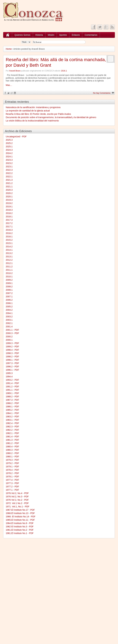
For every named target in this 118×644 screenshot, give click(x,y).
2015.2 (9, 240)
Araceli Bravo (15, 71)
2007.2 (9, 293)
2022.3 (9, 170)
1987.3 (9, 400)
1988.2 (9, 397)
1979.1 (9, 467)
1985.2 (9, 410)
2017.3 (9, 220)
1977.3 (9, 483)
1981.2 (9, 443)
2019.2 (9, 203)
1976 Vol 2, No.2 (14, 500)
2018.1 (9, 217)
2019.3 (9, 200)
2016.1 (64, 71)
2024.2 (9, 153)
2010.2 (9, 273)
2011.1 (9, 270)
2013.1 (9, 257)
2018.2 (9, 213)
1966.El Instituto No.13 (17, 513)
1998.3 (9, 353)
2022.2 (9, 173)
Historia (39, 35)
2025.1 (9, 147)
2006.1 (9, 303)
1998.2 (9, 357)
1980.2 (9, 453)
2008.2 (9, 287)
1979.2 (9, 463)
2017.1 (9, 227)
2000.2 (9, 337)
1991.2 (9, 387)
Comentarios (91, 35)
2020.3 (9, 190)
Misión (51, 35)
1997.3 (9, 363)
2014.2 (9, 247)
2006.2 (9, 300)
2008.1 (9, 290)
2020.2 (9, 193)
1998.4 (9, 350)
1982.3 (9, 427)
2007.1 (9, 297)
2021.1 (9, 187)
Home (9, 49)
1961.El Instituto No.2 (16, 530)
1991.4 (9, 383)
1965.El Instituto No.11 (17, 520)
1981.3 (9, 440)
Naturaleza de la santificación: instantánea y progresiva (33, 107)
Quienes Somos (22, 35)
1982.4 (9, 423)
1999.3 (9, 343)
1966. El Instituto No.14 (17, 517)
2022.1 (9, 177)
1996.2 (9, 367)
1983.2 (9, 417)
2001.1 (9, 330)
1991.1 (9, 390)
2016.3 (9, 230)
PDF (24, 137)
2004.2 (9, 310)
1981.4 (9, 437)
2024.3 (9, 150)
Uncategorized (13, 137)
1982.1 (9, 433)
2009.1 (9, 283)
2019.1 (9, 207)
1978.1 (9, 477)
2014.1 (9, 250)
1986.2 (9, 403)
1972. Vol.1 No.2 (14, 503)
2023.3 (9, 160)
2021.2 (9, 183)
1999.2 (9, 347)
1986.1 (9, 407)
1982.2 (9, 430)
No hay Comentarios (102, 93)
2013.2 (9, 253)
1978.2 (9, 473)
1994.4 (9, 377)
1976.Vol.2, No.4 (14, 493)
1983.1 (9, 420)
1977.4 (9, 480)
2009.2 (9, 280)
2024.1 (9, 157)
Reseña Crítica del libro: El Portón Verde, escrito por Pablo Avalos (38, 114)
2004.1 (9, 313)
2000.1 (9, 340)
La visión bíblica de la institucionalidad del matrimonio (32, 121)
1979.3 (9, 460)
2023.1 (9, 167)
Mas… (9, 85)
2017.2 (9, 223)
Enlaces (76, 35)
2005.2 (9, 307)
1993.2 (9, 380)
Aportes (63, 35)
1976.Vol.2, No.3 (14, 497)
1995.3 (9, 373)
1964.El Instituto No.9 (16, 523)
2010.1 (9, 277)
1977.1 (9, 490)
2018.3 (9, 210)
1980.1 (9, 457)
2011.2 (9, 267)
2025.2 (9, 143)
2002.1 (9, 323)
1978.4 (9, 470)
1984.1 (9, 413)
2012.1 (9, 263)
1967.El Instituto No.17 (17, 510)
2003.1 (9, 320)
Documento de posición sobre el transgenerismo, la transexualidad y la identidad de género (51, 117)
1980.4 (9, 447)
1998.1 (9, 360)
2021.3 (9, 180)
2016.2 (9, 233)
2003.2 (9, 317)
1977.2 (9, 487)
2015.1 (9, 243)
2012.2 (9, 260)
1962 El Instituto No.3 (16, 527)
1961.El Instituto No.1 (16, 533)
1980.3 (9, 450)
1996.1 (9, 370)
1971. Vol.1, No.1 (14, 507)
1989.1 (9, 393)
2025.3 (9, 140)
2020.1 (9, 197)
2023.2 (9, 163)
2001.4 (9, 327)
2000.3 (9, 333)
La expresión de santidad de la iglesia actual (28, 111)
